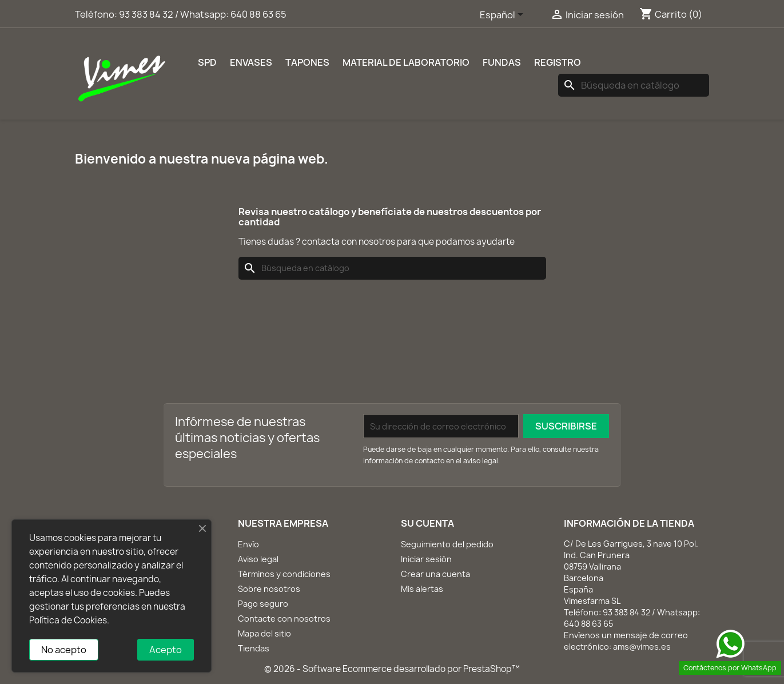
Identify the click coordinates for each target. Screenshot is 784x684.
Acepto (166, 650)
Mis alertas (422, 589)
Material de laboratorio (406, 62)
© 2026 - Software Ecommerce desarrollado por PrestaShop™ (392, 669)
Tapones (307, 62)
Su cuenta (427, 523)
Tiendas (254, 648)
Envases (251, 62)
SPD (207, 62)
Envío (248, 544)
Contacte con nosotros (284, 619)
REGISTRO (558, 62)
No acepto (64, 650)
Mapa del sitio (264, 633)
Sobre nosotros (269, 589)
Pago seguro (263, 604)
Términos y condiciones (284, 574)
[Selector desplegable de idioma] (504, 15)
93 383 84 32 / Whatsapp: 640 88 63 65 (203, 14)
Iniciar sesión (426, 559)
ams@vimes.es (642, 647)
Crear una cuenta (435, 574)
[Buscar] (634, 85)
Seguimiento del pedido (447, 544)
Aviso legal (258, 559)
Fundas (502, 62)
